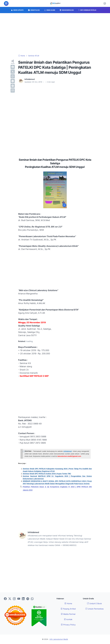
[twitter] (13, 72)
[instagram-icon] (14, 599)
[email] (13, 90)
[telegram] (13, 81)
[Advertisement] (55, 34)
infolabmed (68, 451)
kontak (68, 619)
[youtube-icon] (19, 599)
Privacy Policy (68, 625)
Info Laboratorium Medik (59, 639)
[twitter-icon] (10, 599)
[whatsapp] (13, 76)
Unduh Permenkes (94, 609)
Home (68, 603)
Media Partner (68, 614)
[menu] (6, 3)
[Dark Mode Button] (105, 3)
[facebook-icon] (5, 599)
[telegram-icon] (28, 599)
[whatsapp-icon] (32, 599)
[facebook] (13, 67)
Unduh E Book (94, 603)
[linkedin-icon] (23, 599)
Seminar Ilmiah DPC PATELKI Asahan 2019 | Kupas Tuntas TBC (47, 474)
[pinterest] (13, 86)
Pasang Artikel (68, 609)
